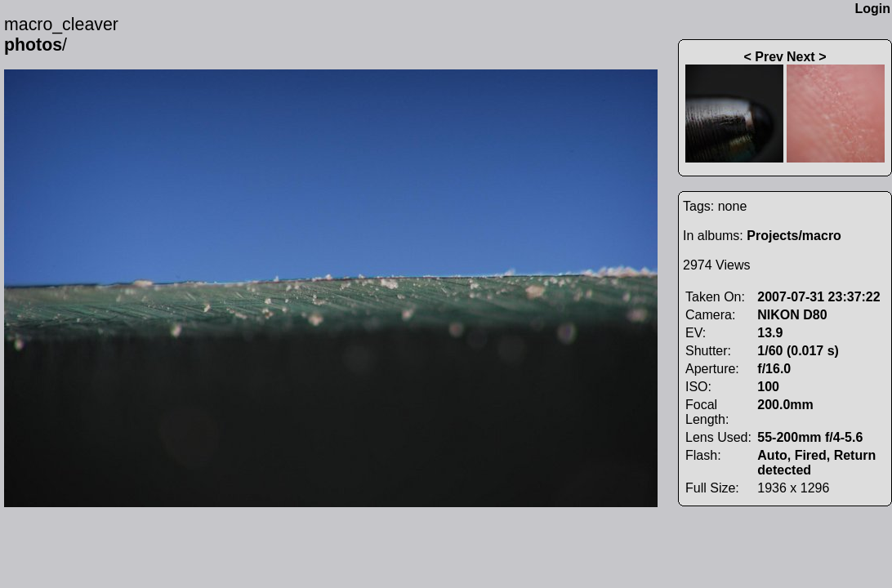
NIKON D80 (792, 315)
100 (768, 387)
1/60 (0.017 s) (798, 351)
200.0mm (785, 405)
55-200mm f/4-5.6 (810, 437)
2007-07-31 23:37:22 (818, 297)
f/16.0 (774, 369)
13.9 (770, 333)
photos (33, 45)
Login (872, 9)
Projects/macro (794, 236)
